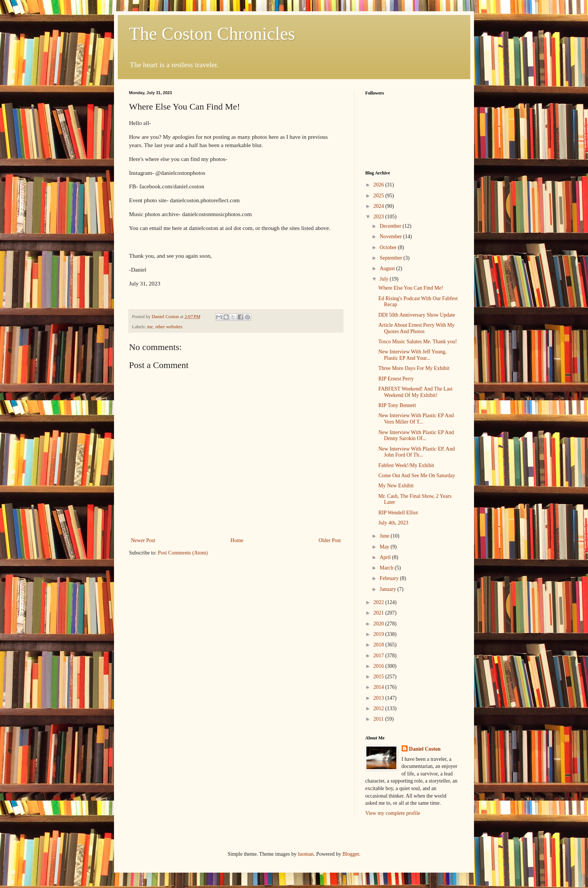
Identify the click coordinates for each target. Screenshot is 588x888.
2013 (379, 698)
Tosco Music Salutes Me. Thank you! (418, 342)
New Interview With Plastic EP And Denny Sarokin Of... (416, 436)
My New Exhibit (396, 486)
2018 (379, 645)
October (389, 247)
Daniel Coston (425, 749)
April (386, 557)
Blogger (351, 854)
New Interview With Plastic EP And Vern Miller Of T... (416, 419)
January (388, 589)
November (391, 237)
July (385, 279)
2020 (379, 624)
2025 (379, 196)
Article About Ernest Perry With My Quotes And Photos (416, 328)
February (390, 578)
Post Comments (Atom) (183, 553)
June (385, 536)
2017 (379, 656)
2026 (379, 185)
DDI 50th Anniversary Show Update (417, 315)
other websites (169, 327)
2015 (379, 677)
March (387, 568)
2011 (379, 719)
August (388, 268)
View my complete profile (393, 813)
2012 (379, 708)
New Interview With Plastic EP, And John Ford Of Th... (417, 452)
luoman (306, 854)
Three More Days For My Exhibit (414, 368)
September (391, 258)
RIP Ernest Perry (396, 379)
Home (237, 540)
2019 (379, 634)
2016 (379, 666)
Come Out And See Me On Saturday (417, 476)
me (150, 327)
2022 (379, 602)
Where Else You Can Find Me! (411, 288)
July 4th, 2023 (393, 523)
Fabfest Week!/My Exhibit (406, 465)
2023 (379, 217)
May (385, 547)
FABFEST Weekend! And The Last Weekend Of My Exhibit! (415, 392)
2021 (379, 613)
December (391, 226)
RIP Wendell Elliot (398, 513)
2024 (379, 206)
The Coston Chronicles (212, 34)
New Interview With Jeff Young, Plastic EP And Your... (412, 355)
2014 (379, 687)
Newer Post (143, 540)
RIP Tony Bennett (397, 405)
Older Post (330, 540)
